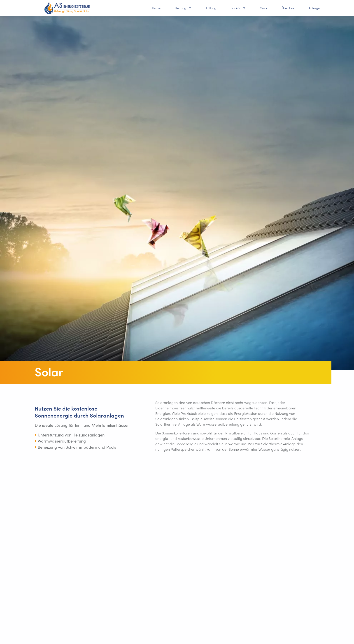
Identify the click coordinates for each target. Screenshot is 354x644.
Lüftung (211, 8)
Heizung (183, 8)
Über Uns (288, 8)
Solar (264, 8)
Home (156, 8)
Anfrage (314, 8)
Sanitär (238, 8)
